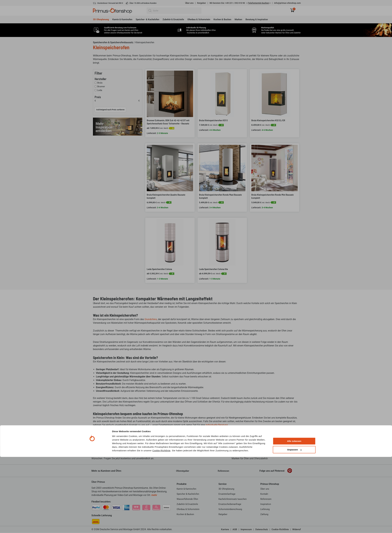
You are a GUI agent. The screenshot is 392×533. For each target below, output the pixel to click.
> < (258, 3)
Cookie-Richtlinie (161, 289)
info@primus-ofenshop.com (287, 3)
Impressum (246, 529)
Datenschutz (262, 529)
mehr (154, 495)
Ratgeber (202, 3)
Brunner (101, 86)
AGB (235, 529)
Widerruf (297, 529)
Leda (100, 90)
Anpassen (294, 288)
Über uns (189, 3)
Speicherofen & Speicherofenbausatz (113, 42)
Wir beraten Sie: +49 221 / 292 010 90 (227, 3)
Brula (100, 83)
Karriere (225, 529)
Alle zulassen (294, 279)
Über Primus (98, 482)
